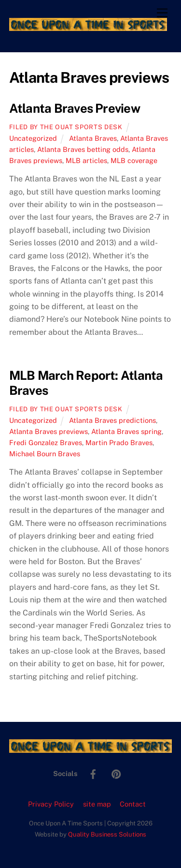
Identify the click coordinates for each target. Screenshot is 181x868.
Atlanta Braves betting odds (83, 149)
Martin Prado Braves (119, 442)
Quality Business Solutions (107, 834)
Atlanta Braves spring (126, 431)
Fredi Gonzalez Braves (46, 442)
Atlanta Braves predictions (112, 420)
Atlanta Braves (93, 138)
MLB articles (86, 160)
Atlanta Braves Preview (75, 108)
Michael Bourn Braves (45, 454)
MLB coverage (134, 160)
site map (97, 804)
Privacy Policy (51, 804)
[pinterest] (116, 773)
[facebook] (93, 773)
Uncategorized (33, 138)
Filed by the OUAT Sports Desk (66, 127)
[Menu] (162, 13)
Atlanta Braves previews (49, 431)
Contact (133, 804)
